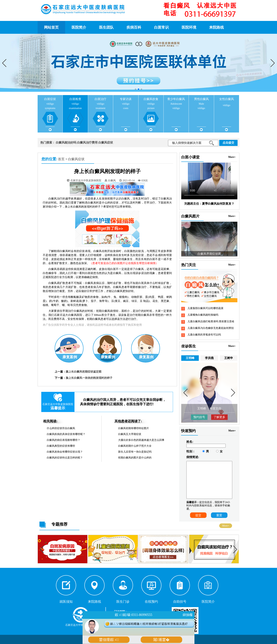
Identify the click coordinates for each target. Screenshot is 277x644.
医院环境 (189, 27)
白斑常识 (161, 27)
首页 (61, 159)
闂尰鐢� (161, 640)
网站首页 (51, 27)
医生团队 (106, 27)
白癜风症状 (106, 143)
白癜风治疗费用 (87, 143)
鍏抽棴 (188, 615)
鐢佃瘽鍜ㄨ (109, 640)
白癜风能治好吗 (66, 143)
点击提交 (228, 143)
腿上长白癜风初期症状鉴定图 (84, 372)
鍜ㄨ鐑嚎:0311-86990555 (133, 615)
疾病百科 (134, 27)
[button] (273, 63)
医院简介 (79, 27)
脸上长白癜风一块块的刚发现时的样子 (89, 378)
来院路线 (216, 27)
